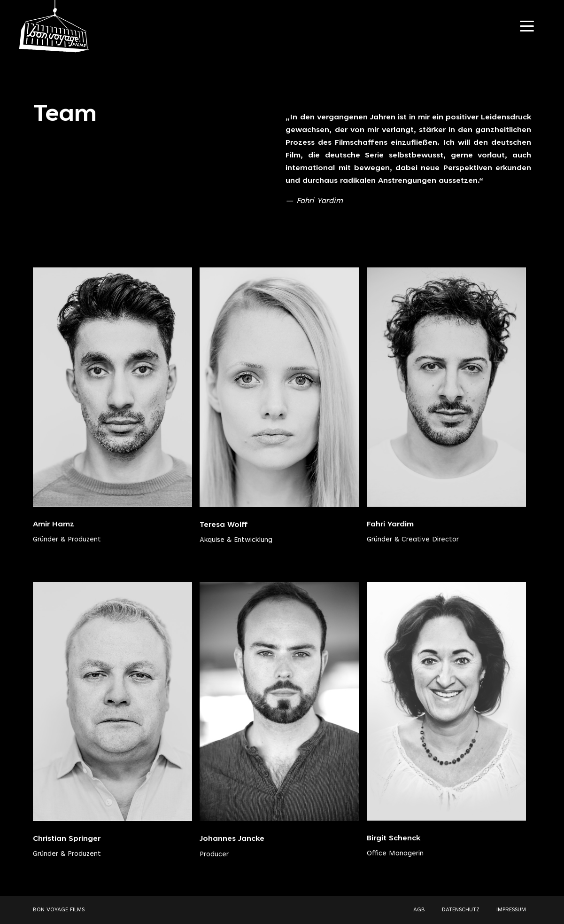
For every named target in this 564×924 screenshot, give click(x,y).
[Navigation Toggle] (527, 26)
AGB (419, 910)
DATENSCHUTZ (461, 910)
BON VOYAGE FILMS (59, 910)
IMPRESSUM (511, 910)
